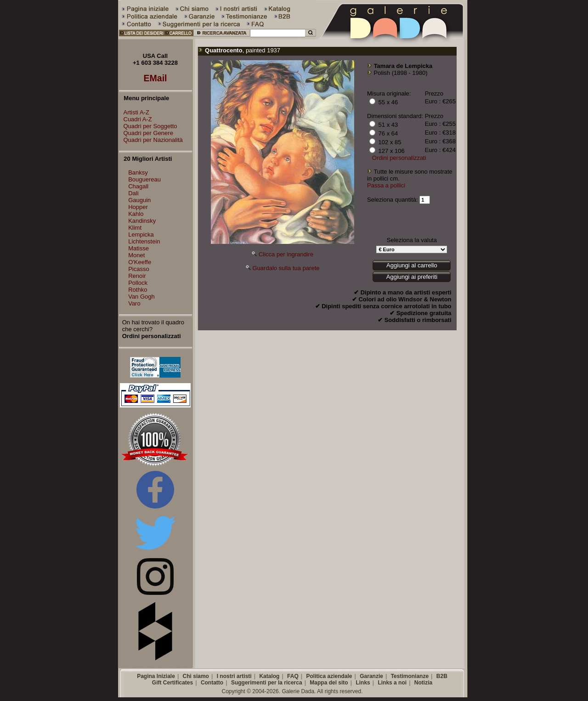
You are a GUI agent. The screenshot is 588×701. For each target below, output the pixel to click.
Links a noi (392, 683)
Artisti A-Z (134, 112)
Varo (134, 303)
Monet (136, 255)
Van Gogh (141, 297)
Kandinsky (142, 221)
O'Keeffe (140, 262)
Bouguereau (144, 179)
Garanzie (371, 676)
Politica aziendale (329, 676)
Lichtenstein (144, 241)
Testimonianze (410, 676)
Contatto (212, 683)
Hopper (138, 207)
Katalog (269, 676)
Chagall (138, 186)
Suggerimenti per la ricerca (267, 683)
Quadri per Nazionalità (151, 140)
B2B (442, 676)
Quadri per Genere (146, 133)
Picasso (139, 269)
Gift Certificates (172, 683)
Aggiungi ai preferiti (412, 277)
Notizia (423, 683)
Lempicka (141, 235)
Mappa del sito (329, 683)
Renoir (137, 276)
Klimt (135, 228)
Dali (133, 193)
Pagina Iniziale (156, 676)
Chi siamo (196, 676)
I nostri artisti (234, 676)
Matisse (139, 248)
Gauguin (139, 200)
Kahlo (136, 214)
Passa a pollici (386, 185)
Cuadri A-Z (136, 119)
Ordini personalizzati (399, 158)
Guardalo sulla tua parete (286, 268)
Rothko (138, 290)
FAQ (293, 676)
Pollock (138, 283)
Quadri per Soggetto (148, 126)
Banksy (138, 172)
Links (363, 683)
